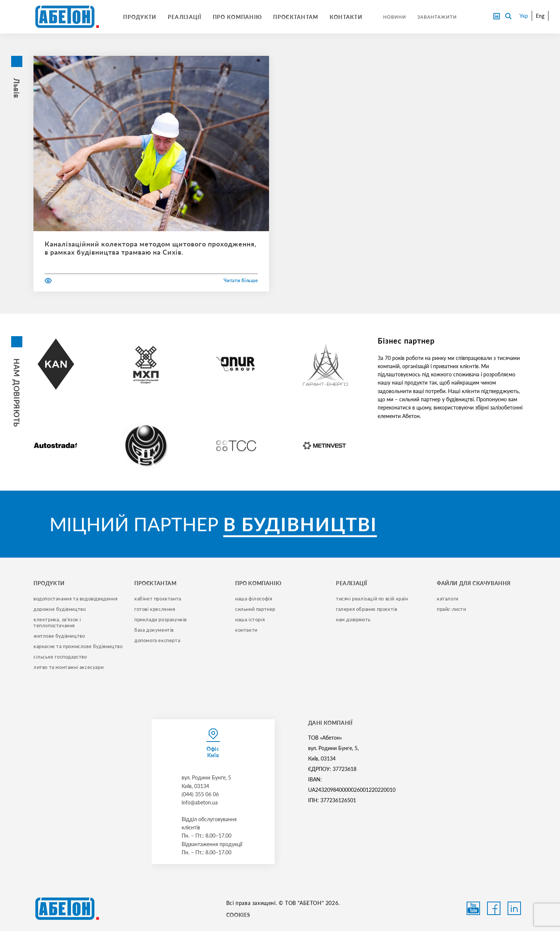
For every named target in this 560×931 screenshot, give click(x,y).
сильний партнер (255, 609)
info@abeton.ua (200, 802)
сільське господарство (60, 657)
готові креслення (155, 609)
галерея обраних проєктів (367, 609)
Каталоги (448, 599)
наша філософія (254, 599)
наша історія (250, 619)
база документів (154, 630)
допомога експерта (157, 640)
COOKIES (238, 915)
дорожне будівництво (60, 609)
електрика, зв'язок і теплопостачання (58, 622)
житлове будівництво (59, 636)
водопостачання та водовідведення (75, 599)
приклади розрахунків (161, 619)
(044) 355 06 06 (200, 794)
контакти (246, 630)
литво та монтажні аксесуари (68, 667)
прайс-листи (452, 609)
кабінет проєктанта (158, 599)
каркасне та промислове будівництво (78, 646)
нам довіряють (353, 619)
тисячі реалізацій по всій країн (372, 599)
